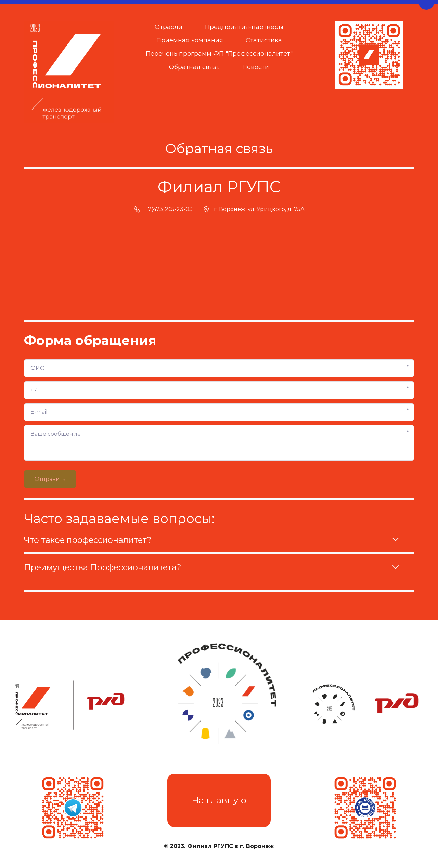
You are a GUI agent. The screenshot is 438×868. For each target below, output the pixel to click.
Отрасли (169, 27)
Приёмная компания (190, 40)
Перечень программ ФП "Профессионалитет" (219, 54)
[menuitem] (169, 27)
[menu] (219, 47)
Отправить (50, 479)
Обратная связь (194, 67)
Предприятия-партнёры (244, 27)
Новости (256, 67)
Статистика (264, 40)
